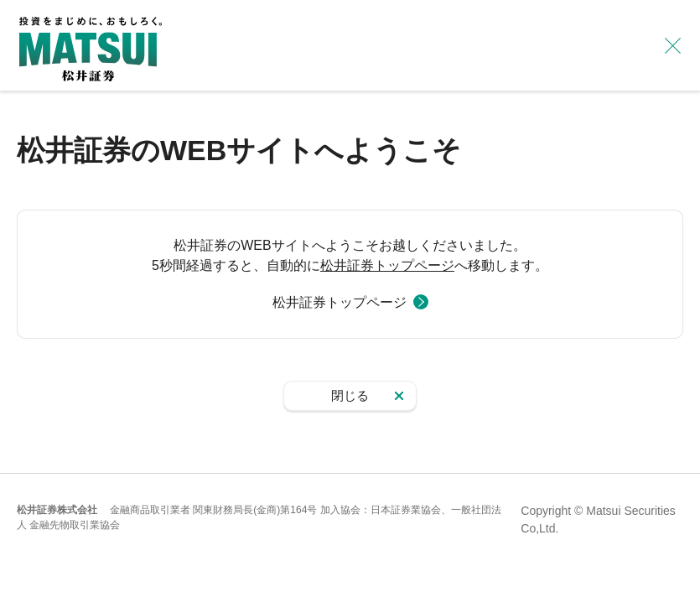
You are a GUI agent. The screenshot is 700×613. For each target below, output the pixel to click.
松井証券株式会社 (57, 510)
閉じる (350, 395)
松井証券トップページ (387, 265)
